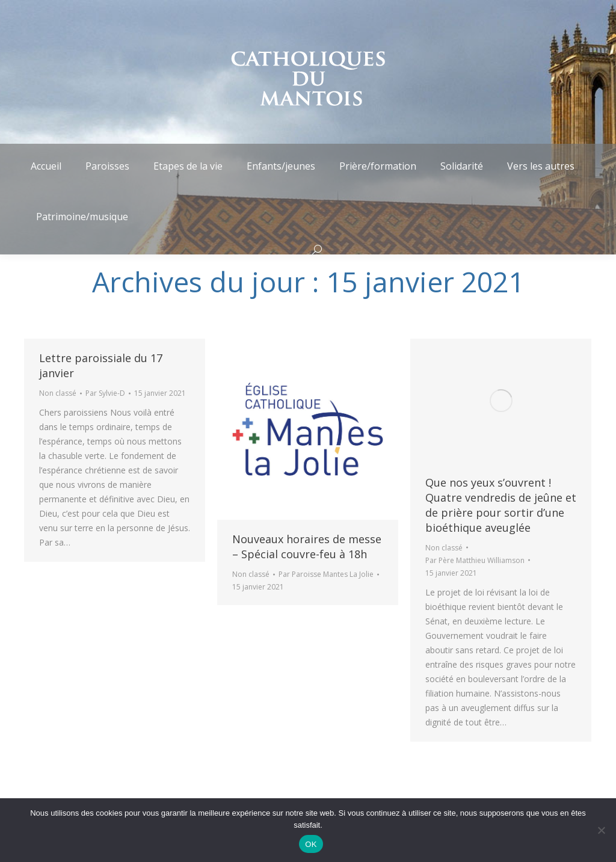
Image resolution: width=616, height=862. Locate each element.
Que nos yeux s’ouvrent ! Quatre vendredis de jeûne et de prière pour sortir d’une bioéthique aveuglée (501, 505)
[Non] (601, 830)
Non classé (58, 393)
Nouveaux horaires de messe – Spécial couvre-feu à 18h (307, 546)
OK (311, 844)
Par (105, 393)
